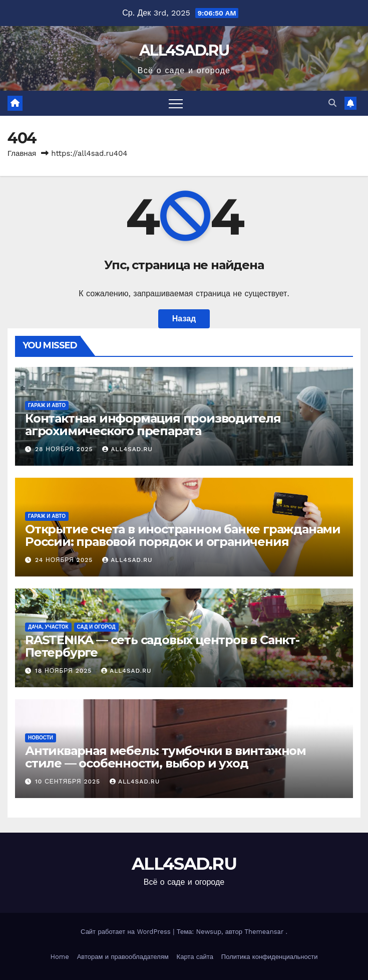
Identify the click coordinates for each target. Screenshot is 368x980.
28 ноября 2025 (65, 449)
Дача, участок (48, 627)
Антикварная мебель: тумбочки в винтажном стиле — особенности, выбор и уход (165, 757)
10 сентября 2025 (69, 781)
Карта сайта (195, 957)
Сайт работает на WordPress (127, 932)
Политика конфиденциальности (270, 957)
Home (60, 957)
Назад (184, 319)
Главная (22, 153)
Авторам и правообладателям (123, 957)
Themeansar (264, 932)
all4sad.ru (127, 449)
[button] (332, 103)
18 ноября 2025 (65, 671)
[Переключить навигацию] (176, 103)
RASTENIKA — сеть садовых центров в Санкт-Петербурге (162, 646)
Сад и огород (96, 627)
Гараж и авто (47, 405)
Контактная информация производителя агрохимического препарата (153, 425)
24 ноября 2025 (65, 560)
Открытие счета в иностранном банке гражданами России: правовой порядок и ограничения (183, 535)
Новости (41, 738)
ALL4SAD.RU (184, 50)
